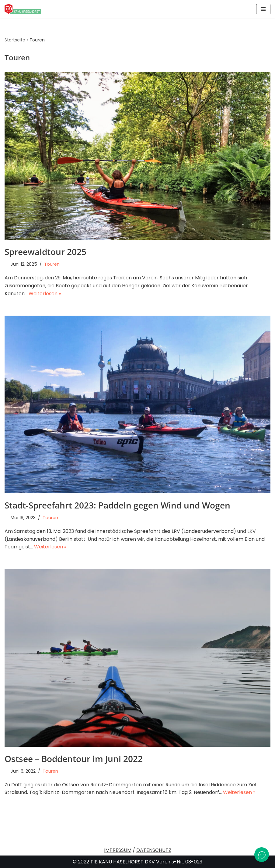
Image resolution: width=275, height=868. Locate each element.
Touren (52, 264)
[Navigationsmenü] (263, 9)
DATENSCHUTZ (154, 850)
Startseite (15, 40)
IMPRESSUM (118, 850)
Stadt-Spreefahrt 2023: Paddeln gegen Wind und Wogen (117, 505)
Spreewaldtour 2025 (45, 252)
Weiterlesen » (45, 294)
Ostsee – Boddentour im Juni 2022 (74, 759)
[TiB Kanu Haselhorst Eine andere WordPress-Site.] (23, 9)
